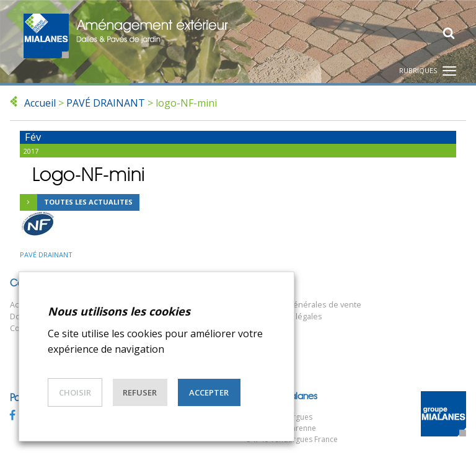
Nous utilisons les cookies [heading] (119, 311)
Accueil (40, 103)
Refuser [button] (140, 392)
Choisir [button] (75, 392)
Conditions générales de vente (304, 305)
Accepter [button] (209, 392)
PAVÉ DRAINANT (106, 103)
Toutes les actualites (76, 203)
